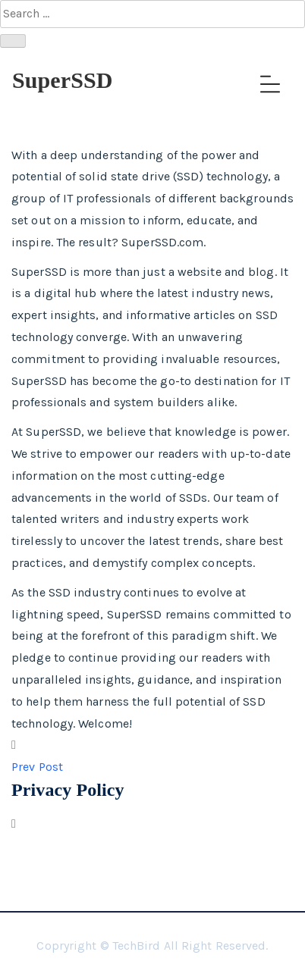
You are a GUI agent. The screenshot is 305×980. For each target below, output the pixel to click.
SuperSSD (63, 80)
